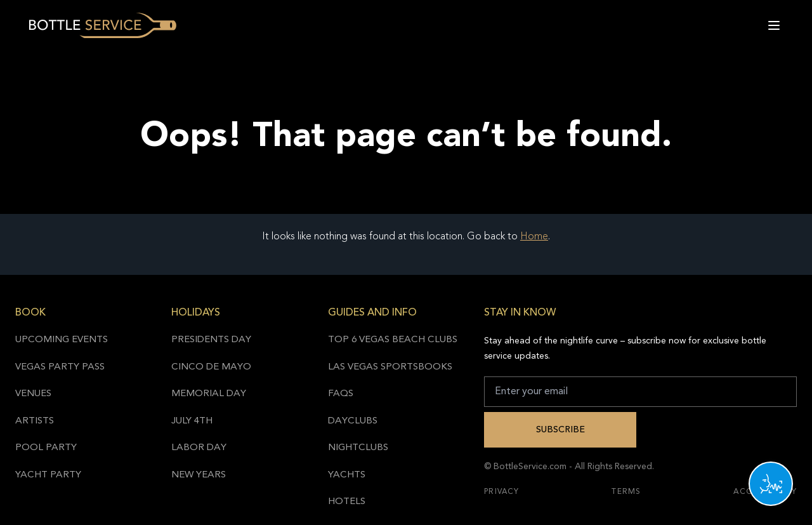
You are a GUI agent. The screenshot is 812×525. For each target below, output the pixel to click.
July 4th (192, 421)
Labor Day (199, 448)
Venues (33, 394)
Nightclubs (358, 448)
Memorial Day (209, 394)
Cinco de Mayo (211, 367)
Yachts (347, 475)
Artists (35, 421)
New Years (199, 475)
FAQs (341, 394)
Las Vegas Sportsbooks (390, 367)
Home (534, 237)
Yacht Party (48, 475)
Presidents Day (211, 340)
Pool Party (46, 448)
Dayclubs (353, 421)
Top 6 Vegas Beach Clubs (393, 340)
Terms (626, 492)
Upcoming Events (62, 340)
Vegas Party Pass (60, 367)
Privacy (501, 492)
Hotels (347, 502)
